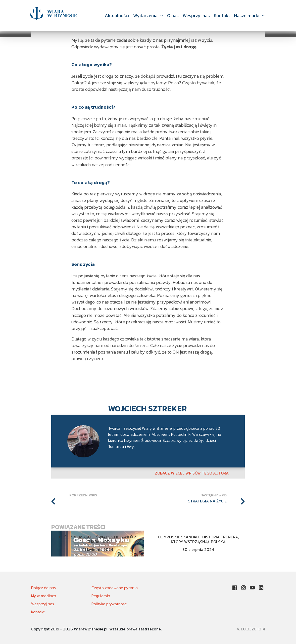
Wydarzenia (145, 15)
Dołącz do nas (43, 588)
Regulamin (101, 596)
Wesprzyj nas (196, 15)
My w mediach (44, 596)
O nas (173, 15)
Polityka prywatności (109, 604)
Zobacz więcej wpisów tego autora (192, 473)
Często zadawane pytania (115, 588)
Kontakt (222, 15)
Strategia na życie (207, 501)
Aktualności (117, 15)
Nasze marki (247, 15)
